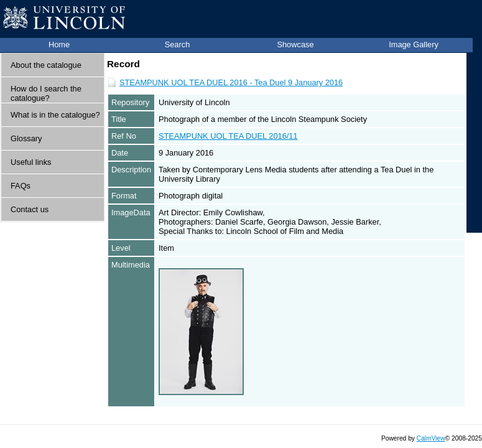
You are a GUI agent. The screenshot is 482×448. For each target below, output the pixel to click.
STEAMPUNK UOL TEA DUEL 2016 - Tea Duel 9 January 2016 (231, 82)
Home (59, 44)
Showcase (295, 44)
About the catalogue (46, 65)
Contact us (30, 209)
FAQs (21, 186)
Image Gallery (414, 44)
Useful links (31, 162)
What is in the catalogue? (55, 115)
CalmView (431, 438)
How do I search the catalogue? (46, 93)
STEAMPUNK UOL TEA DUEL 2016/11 (228, 136)
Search (178, 44)
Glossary (26, 138)
